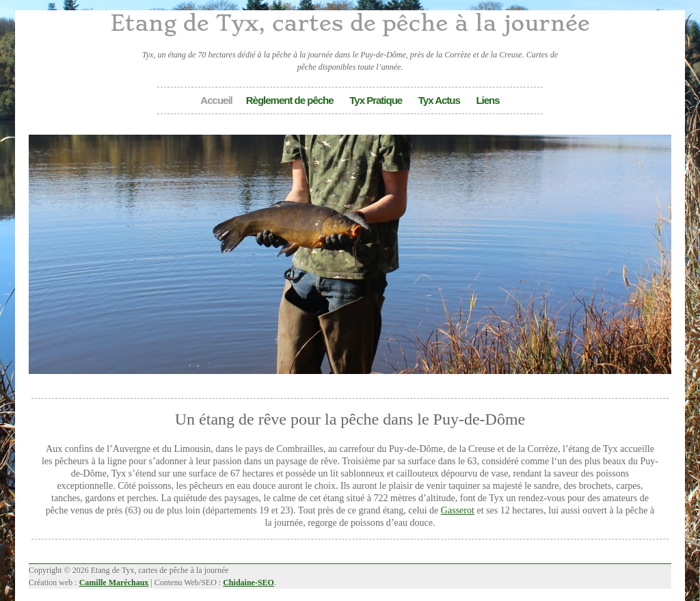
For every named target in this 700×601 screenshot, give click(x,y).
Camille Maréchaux (114, 583)
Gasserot (458, 510)
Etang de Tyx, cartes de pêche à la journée (350, 23)
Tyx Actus (439, 100)
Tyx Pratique (376, 100)
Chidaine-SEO (248, 583)
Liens (487, 100)
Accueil (216, 100)
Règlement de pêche (290, 100)
